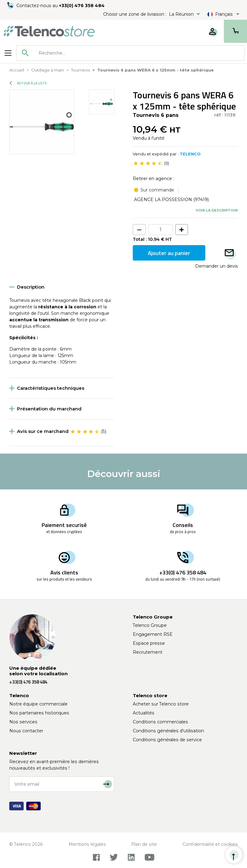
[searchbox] (139, 53)
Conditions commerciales (160, 722)
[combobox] (130, 53)
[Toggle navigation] (8, 53)
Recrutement (148, 652)
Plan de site (144, 844)
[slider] (148, 163)
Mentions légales (87, 844)
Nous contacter (26, 731)
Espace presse (149, 643)
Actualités (144, 713)
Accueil (17, 70)
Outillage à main (48, 70)
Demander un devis (216, 266)
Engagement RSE (153, 634)
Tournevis (80, 70)
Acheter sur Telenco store (161, 704)
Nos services (23, 722)
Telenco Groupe (150, 625)
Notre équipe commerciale (38, 704)
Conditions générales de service (167, 740)
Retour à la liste (28, 83)
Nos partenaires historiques (39, 713)
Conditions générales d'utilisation (168, 731)
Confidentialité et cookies (210, 844)
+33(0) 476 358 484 (82, 6)
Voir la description (217, 210)
